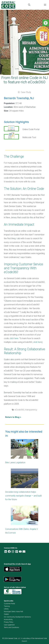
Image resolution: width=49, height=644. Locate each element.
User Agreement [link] (9, 625)
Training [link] (7, 606)
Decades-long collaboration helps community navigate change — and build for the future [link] (23, 496)
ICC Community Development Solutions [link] (17, 617)
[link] (46, 23)
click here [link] (14, 338)
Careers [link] (6, 614)
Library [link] (6, 609)
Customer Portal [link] (9, 604)
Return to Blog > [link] (13, 417)
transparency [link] (31, 410)
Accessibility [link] (8, 620)
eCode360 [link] (19, 410)
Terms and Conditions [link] (12, 627)
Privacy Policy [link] (9, 622)
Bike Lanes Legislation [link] (15, 462)
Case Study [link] (26, 92)
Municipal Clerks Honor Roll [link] (13, 612)
